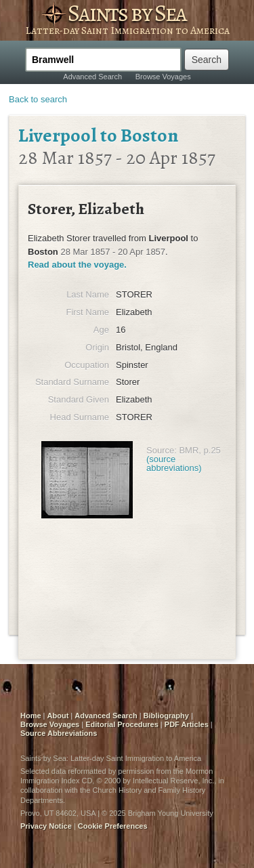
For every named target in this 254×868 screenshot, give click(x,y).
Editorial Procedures (122, 724)
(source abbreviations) (174, 463)
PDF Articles (187, 724)
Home (31, 716)
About (58, 716)
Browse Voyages (163, 77)
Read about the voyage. (77, 265)
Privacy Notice (46, 826)
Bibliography (166, 716)
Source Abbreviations (59, 733)
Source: (162, 450)
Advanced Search (92, 77)
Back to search (38, 99)
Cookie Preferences (113, 826)
